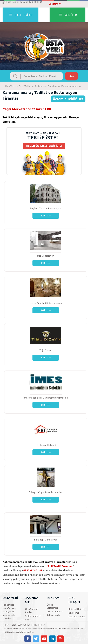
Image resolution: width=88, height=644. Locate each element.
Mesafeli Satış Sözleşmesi (9, 610)
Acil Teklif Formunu (60, 566)
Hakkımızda (8, 605)
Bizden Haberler (33, 616)
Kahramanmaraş (69, 86)
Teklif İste (46, 216)
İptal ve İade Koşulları (9, 617)
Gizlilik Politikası (55, 612)
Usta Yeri (10, 86)
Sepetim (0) (55, 4)
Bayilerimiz (74, 613)
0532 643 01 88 (13, 2)
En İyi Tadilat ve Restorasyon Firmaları (38, 86)
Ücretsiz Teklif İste (68, 99)
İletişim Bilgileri (76, 609)
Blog (27, 620)
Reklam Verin (53, 615)
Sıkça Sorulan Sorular (31, 611)
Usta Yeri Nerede (77, 616)
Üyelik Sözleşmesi (52, 606)
